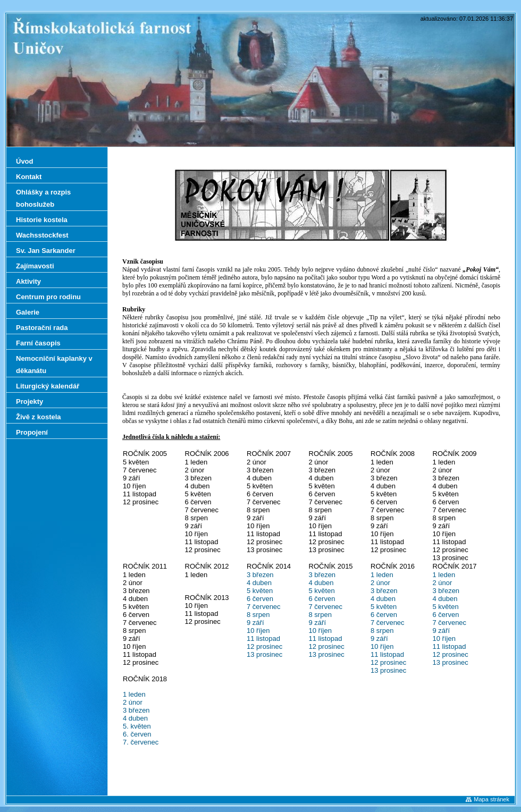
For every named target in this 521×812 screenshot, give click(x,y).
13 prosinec (264, 654)
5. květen (137, 726)
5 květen (260, 591)
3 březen (260, 575)
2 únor (380, 583)
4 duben (259, 583)
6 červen (260, 599)
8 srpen (258, 615)
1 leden (382, 575)
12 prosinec (264, 646)
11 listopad (263, 638)
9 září (255, 623)
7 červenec (264, 607)
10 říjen (258, 631)
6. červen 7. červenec (141, 738)
